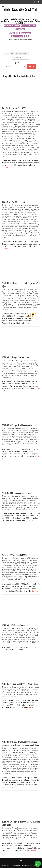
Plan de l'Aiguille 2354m (19, 229)
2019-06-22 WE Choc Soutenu (14, 625)
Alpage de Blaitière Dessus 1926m (27, 295)
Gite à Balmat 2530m (8, 133)
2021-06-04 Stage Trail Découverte (17, 425)
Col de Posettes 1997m (23, 128)
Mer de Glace (13, 144)
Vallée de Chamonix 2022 (9, 154)
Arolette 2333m (17, 119)
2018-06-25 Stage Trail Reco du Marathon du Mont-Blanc (21, 823)
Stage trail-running (10, 151)
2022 (27, 114)
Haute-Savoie (22, 135)
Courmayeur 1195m (12, 634)
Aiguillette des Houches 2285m (11, 116)
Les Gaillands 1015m (33, 302)
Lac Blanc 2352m (27, 223)
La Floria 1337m (26, 222)
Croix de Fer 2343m (21, 132)
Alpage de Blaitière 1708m (22, 433)
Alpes (3, 117)
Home (7, 53)
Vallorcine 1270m (7, 377)
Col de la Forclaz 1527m (9, 128)
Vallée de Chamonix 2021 (22, 236)
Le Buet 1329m (16, 140)
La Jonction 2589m (15, 137)
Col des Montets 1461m (33, 436)
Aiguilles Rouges (19, 112)
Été (28, 132)
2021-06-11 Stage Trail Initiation (15, 357)
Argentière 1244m (7, 119)
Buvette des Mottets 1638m (10, 564)
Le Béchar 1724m (30, 139)
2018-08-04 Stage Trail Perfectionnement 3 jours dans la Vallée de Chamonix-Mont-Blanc (20, 743)
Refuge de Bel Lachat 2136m (15, 147)
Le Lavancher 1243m (26, 140)
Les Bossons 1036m (12, 142)
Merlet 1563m (22, 144)
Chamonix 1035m (20, 126)
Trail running (19, 114)
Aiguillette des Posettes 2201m (30, 116)
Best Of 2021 (28, 205)
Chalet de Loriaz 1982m (21, 213)
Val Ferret (10, 643)
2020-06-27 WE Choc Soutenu (14, 555)
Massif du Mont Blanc (31, 290)
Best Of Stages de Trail (20, 36)
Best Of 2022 (28, 112)
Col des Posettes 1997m (24, 438)
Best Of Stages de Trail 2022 (14, 108)
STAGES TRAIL (14, 33)
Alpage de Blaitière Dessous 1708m (25, 365)
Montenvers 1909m (32, 144)
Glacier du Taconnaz (30, 220)
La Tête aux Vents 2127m (29, 137)
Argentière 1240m (31, 117)
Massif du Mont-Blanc (8, 304)
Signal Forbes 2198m (28, 149)
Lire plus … (6, 167)
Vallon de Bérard (23, 154)
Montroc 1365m (6, 146)
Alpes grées (9, 117)
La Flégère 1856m (32, 135)
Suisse (18, 151)
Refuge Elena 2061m (12, 641)
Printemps (27, 146)
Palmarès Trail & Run (12, 26)
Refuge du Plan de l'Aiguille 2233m (12, 149)
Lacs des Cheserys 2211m (17, 139)
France (37, 132)
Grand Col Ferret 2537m (33, 634)
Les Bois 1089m (23, 440)
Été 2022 (32, 132)
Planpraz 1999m (31, 229)
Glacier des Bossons (21, 133)
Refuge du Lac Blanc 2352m (31, 147)
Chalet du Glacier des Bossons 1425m (24, 214)
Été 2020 (34, 567)
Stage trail (12, 114)
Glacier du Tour (13, 135)
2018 (20, 751)
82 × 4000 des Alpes (28, 26)
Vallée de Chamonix (32, 153)
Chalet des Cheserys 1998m (19, 123)
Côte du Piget (10, 132)
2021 (27, 207)
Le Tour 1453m (34, 693)
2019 (32, 629)
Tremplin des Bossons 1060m (16, 153)
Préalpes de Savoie (17, 146)
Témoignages (26, 33)
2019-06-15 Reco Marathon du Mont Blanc (20, 684)
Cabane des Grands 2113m (25, 121)
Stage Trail (17, 234)
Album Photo (20, 29)
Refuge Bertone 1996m (20, 639)
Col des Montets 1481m (18, 130)
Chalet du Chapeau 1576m (21, 124)
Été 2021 (25, 218)
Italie (12, 636)
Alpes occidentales (19, 117)
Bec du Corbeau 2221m (29, 119)
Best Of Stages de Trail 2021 (14, 202)
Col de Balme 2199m (32, 126)
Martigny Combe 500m (26, 142)
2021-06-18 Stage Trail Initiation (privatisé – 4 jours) (21, 285)
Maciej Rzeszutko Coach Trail (20, 9)
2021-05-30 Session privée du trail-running (20, 493)
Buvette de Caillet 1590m (9, 121)
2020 (20, 560)
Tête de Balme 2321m (27, 151)
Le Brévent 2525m (12, 302)
